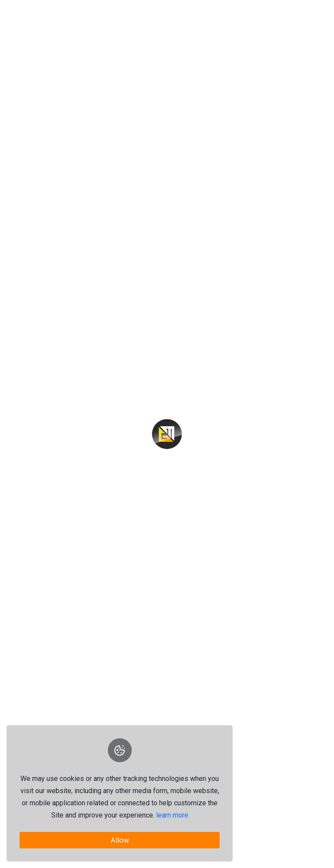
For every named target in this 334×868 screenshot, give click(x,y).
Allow (120, 840)
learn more (172, 815)
